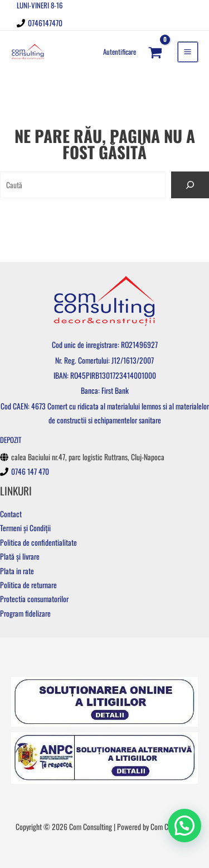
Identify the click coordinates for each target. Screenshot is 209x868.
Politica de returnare (28, 585)
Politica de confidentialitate (38, 542)
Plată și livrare (20, 556)
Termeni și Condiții (25, 528)
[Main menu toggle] (188, 52)
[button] (184, 826)
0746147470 (45, 23)
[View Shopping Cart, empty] (155, 52)
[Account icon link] (120, 52)
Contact (11, 514)
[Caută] (190, 185)
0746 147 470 (30, 471)
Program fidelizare (25, 613)
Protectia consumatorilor (34, 599)
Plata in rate (17, 571)
